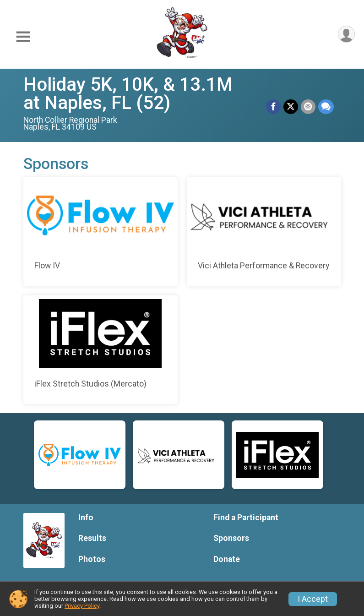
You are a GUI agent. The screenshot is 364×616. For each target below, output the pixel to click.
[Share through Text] (326, 107)
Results (92, 538)
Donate (227, 559)
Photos (92, 559)
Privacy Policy (82, 606)
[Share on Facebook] (273, 107)
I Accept (313, 599)
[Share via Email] (308, 107)
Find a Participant (246, 518)
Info (86, 518)
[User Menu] (346, 34)
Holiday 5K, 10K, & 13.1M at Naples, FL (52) (128, 94)
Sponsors (231, 538)
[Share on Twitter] (291, 107)
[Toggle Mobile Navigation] (23, 37)
